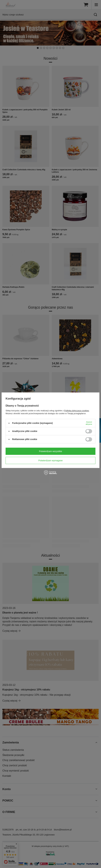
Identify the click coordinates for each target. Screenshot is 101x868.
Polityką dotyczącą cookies (77, 411)
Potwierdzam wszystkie (51, 451)
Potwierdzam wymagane (51, 461)
